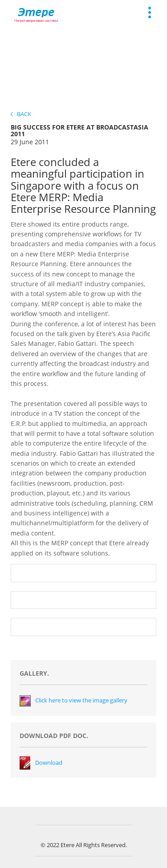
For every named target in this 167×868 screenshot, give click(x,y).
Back (21, 114)
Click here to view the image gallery (81, 700)
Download (49, 763)
